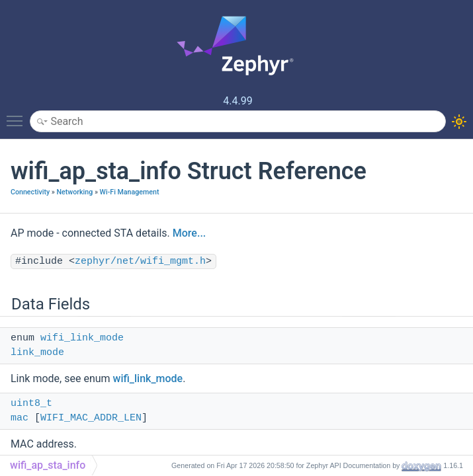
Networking (74, 192)
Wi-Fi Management (130, 192)
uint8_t (31, 404)
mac (20, 418)
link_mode (37, 353)
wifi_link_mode (82, 338)
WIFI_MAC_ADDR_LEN (91, 418)
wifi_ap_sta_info (48, 465)
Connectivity (30, 192)
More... (189, 233)
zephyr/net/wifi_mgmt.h (140, 261)
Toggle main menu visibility (18, 115)
